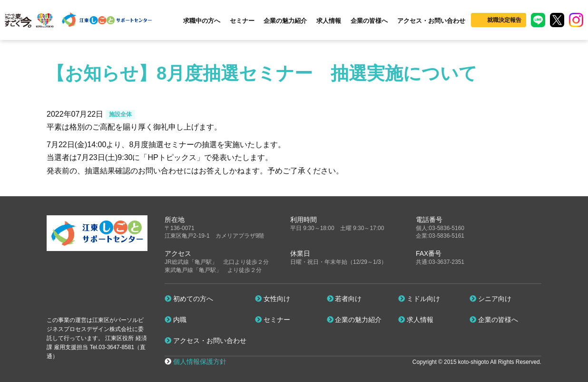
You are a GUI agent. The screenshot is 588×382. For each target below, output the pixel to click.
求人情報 (329, 21)
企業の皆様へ (369, 21)
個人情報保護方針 (200, 362)
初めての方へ (189, 299)
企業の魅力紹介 (285, 21)
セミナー (242, 21)
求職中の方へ (202, 21)
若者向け (344, 299)
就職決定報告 (504, 20)
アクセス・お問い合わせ (431, 21)
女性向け (273, 299)
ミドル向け (419, 299)
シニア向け (490, 299)
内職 (176, 320)
